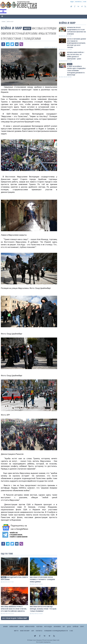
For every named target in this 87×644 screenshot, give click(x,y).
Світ (64, 627)
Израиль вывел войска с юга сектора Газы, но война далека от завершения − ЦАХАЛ (76, 56)
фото (27, 28)
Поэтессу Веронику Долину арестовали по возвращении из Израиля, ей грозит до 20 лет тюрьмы (77, 43)
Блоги (21, 627)
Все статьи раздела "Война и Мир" (15, 618)
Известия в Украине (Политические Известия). (44, 640)
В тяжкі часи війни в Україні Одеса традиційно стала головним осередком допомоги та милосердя (76, 71)
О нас (85, 2)
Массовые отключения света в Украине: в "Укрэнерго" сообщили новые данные (42, 579)
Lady (33, 631)
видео (4, 577)
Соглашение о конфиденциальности (56, 631)
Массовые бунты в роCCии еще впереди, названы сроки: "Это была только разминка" (43, 609)
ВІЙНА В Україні (30, 627)
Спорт (82, 627)
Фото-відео (48, 627)
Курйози (76, 627)
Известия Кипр (25, 631)
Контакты (78, 2)
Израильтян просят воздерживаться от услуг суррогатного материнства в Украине (76, 31)
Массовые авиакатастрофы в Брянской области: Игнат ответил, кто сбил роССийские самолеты (14, 609)
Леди (72, 2)
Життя (16, 631)
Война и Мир (11, 28)
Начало (5, 627)
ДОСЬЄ (69, 627)
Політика (39, 627)
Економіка (57, 627)
